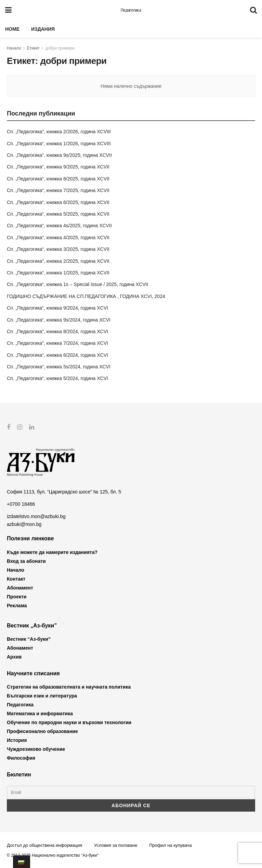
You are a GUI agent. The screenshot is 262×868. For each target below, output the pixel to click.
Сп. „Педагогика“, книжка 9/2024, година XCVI (57, 308)
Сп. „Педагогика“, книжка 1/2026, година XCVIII (59, 144)
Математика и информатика (40, 714)
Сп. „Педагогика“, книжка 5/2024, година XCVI (57, 378)
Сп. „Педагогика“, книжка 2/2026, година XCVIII (59, 132)
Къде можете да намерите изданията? (52, 552)
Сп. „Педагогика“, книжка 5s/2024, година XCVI (59, 367)
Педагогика (131, 10)
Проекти (17, 596)
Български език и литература (42, 696)
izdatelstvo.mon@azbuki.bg (36, 516)
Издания (43, 29)
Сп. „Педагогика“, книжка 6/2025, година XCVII (58, 202)
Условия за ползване (116, 845)
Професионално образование (42, 731)
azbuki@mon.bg (24, 524)
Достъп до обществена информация (44, 845)
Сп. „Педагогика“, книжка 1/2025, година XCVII (58, 273)
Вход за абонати (26, 561)
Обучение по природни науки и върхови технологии (69, 722)
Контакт (16, 579)
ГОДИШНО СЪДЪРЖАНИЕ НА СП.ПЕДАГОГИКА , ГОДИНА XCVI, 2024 (86, 296)
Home (12, 29)
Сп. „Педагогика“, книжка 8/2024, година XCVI (57, 331)
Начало (14, 48)
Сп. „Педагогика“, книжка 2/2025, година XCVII (58, 261)
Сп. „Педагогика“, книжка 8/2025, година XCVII (58, 179)
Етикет (33, 48)
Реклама (17, 605)
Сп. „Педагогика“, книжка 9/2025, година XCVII (58, 167)
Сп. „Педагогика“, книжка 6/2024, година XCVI (57, 355)
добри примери (60, 48)
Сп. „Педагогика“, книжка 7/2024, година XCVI (57, 343)
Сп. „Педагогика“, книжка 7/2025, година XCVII (58, 190)
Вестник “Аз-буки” (29, 639)
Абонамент (20, 587)
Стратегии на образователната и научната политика (69, 687)
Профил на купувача (171, 845)
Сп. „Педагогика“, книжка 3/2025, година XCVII (58, 249)
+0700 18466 (21, 504)
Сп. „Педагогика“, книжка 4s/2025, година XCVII (59, 226)
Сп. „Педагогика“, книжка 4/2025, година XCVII (58, 238)
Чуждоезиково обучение (36, 749)
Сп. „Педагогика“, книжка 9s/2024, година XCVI (59, 320)
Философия (21, 758)
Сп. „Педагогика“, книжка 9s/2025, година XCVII (59, 155)
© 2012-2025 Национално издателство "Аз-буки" (53, 855)
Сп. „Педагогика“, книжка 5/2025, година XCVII (58, 214)
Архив (14, 657)
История (17, 740)
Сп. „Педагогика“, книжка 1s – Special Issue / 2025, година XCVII (77, 284)
